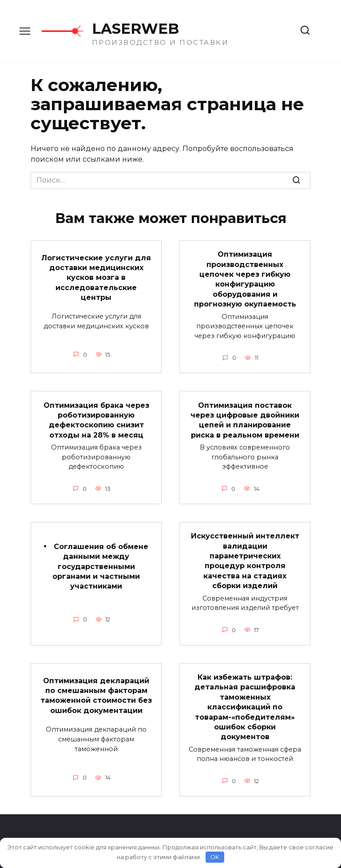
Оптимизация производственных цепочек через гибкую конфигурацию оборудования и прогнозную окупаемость (245, 279)
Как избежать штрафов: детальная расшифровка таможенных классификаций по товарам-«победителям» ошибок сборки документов (245, 707)
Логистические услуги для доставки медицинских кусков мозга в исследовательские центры (96, 277)
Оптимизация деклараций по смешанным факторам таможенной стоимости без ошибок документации (96, 695)
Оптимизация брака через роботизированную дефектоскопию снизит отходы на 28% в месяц (96, 420)
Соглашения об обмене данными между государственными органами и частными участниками (100, 566)
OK (215, 857)
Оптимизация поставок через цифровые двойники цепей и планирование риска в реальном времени (245, 420)
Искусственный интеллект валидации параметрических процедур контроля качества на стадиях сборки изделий (245, 561)
